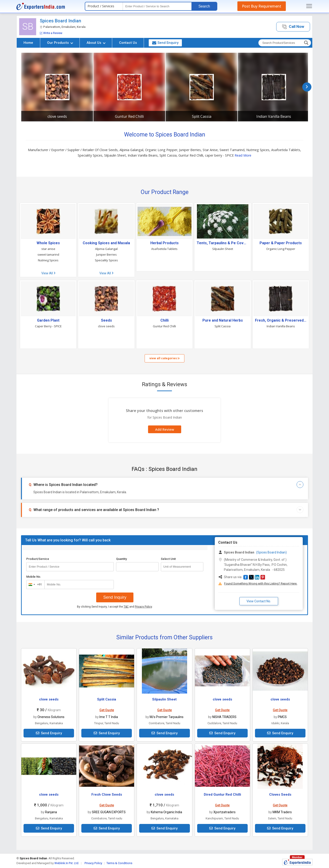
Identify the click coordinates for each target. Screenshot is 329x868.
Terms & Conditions (119, 863)
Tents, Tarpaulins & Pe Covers (223, 243)
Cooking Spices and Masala (106, 243)
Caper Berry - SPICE (48, 326)
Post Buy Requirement (262, 6)
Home (28, 43)
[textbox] (157, 6)
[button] (293, 27)
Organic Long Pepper (281, 249)
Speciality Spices (106, 260)
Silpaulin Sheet (223, 249)
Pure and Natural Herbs (223, 320)
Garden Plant (48, 320)
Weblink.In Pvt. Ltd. (67, 863)
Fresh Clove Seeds (107, 795)
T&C (126, 607)
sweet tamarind (48, 254)
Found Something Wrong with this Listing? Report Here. (261, 583)
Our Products (60, 43)
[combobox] (34, 585)
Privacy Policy (143, 607)
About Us (96, 43)
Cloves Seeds (280, 795)
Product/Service (38, 559)
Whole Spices (48, 243)
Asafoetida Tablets (164, 249)
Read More (243, 155)
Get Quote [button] (107, 710)
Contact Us (128, 43)
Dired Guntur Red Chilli (222, 795)
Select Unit (168, 559)
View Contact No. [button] (259, 601)
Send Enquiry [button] (165, 43)
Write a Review (51, 33)
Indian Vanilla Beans (274, 116)
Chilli (164, 320)
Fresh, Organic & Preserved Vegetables (281, 320)
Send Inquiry (115, 597)
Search (204, 6)
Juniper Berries (106, 254)
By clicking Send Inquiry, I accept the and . (115, 607)
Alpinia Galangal (106, 249)
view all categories (164, 358)
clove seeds (57, 116)
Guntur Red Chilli (129, 116)
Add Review (165, 429)
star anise (48, 249)
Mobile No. (34, 577)
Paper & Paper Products (281, 243)
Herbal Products (164, 243)
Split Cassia (202, 116)
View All (48, 273)
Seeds (106, 320)
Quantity (121, 559)
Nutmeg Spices (48, 260)
